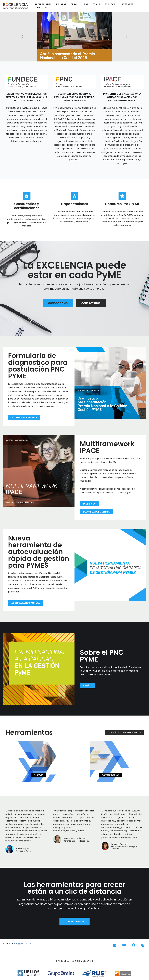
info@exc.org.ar (23, 944)
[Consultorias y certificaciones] (27, 196)
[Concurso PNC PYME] (122, 196)
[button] (53, 4)
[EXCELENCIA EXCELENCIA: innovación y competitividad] (16, 6)
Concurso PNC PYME (122, 204)
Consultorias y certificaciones (27, 206)
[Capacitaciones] (74, 196)
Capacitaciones (74, 204)
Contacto (40, 8)
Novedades (127, 4)
